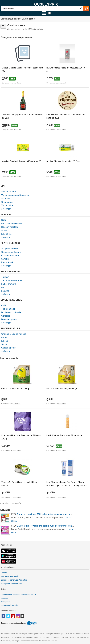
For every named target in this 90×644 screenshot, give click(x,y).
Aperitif (5, 230)
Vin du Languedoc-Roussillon (15, 195)
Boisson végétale (10, 227)
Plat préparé (7, 262)
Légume (5, 291)
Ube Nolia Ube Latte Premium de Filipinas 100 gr (21, 437)
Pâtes (4, 337)
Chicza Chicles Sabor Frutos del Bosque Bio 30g (23, 69)
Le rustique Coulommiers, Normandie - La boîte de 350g (66, 116)
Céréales (6, 316)
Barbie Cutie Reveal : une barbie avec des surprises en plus (47, 526)
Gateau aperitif (8, 348)
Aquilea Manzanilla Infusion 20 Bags (63, 161)
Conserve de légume (11, 252)
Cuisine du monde (10, 255)
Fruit (3, 287)
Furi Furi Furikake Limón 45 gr (15, 389)
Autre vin (6, 199)
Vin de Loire (7, 205)
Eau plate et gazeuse (11, 223)
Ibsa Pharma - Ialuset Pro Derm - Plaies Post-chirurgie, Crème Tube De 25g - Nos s (67, 484)
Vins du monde (9, 192)
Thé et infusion (8, 309)
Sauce (4, 344)
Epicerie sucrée (11, 300)
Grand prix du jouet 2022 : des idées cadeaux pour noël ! (45, 514)
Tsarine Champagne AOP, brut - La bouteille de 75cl (22, 116)
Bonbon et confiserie (11, 312)
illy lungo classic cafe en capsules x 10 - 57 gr (67, 69)
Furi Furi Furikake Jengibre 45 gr (62, 389)
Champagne (7, 202)
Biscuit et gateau (9, 319)
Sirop (4, 220)
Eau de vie (6, 234)
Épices (5, 341)
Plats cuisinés (10, 243)
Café (4, 305)
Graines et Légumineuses (14, 334)
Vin (3, 186)
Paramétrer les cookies (10, 605)
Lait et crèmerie (9, 284)
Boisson (6, 214)
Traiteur (5, 277)
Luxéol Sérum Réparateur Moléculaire (64, 435)
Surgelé (5, 259)
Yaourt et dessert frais (12, 280)
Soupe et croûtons (10, 249)
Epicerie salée (10, 328)
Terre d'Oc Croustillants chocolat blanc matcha (19, 484)
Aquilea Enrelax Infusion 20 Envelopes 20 (22, 161)
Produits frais (11, 271)
